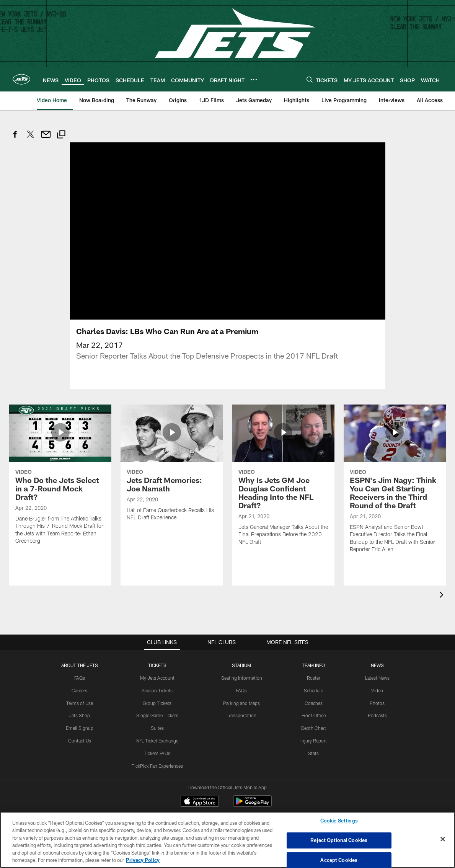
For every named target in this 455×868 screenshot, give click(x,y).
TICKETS (157, 642)
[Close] (443, 839)
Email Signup (80, 705)
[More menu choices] (254, 80)
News (377, 642)
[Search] (310, 79)
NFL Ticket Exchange (157, 717)
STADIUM (241, 642)
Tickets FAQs (157, 730)
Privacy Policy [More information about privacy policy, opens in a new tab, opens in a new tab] (143, 860)
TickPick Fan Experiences (157, 742)
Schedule (313, 667)
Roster (314, 654)
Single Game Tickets (157, 692)
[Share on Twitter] (31, 138)
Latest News (377, 654)
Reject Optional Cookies (339, 840)
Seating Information (242, 654)
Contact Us (80, 717)
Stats (313, 730)
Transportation (241, 692)
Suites (157, 705)
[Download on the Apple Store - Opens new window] (200, 779)
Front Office (314, 692)
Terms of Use (80, 680)
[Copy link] (61, 135)
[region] (227, 840)
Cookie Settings (339, 821)
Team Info (313, 642)
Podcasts (377, 692)
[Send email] (46, 138)
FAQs (80, 654)
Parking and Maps (241, 680)
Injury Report (314, 717)
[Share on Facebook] (15, 138)
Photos (377, 680)
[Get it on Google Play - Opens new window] (252, 782)
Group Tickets (157, 680)
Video (377, 667)
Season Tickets (157, 667)
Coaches (314, 680)
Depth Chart (314, 705)
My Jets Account (157, 654)
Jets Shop (79, 692)
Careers (79, 667)
